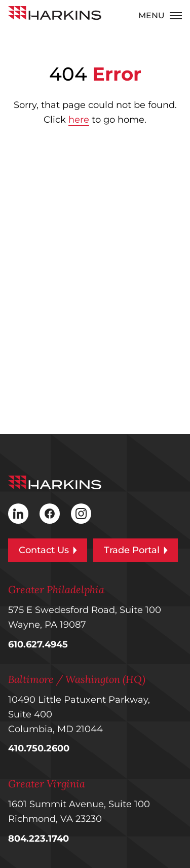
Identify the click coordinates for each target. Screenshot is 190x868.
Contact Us (48, 550)
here (79, 120)
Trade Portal (136, 550)
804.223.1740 (39, 839)
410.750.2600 (39, 748)
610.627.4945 (38, 644)
